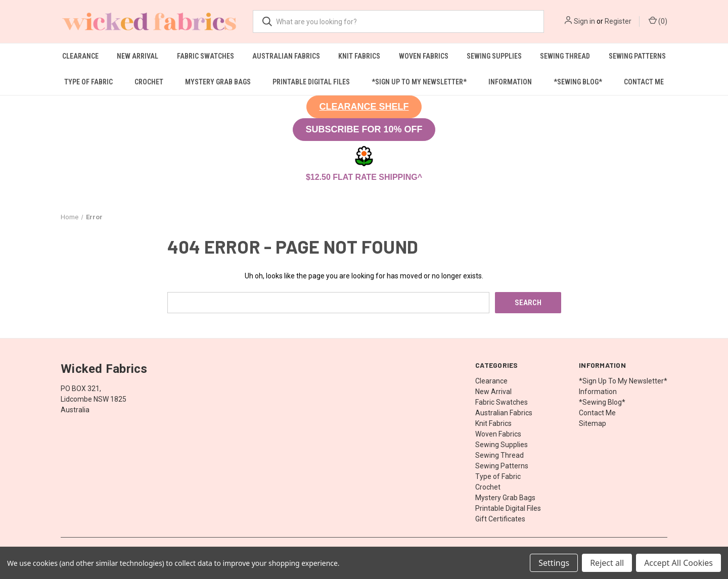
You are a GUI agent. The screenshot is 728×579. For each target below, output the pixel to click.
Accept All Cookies (678, 563)
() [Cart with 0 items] (658, 21)
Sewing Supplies (494, 56)
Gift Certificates (500, 518)
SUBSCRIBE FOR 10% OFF (364, 129)
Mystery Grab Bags (218, 82)
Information (510, 82)
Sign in (584, 21)
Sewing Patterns (637, 56)
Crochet (149, 82)
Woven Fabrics (424, 56)
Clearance (80, 56)
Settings (554, 563)
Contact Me (644, 82)
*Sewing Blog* (578, 82)
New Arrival (138, 56)
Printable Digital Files (311, 82)
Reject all (607, 563)
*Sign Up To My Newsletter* (419, 82)
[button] (364, 107)
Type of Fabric (88, 82)
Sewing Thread (565, 56)
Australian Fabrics (286, 56)
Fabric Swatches (206, 56)
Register (618, 21)
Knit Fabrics (359, 56)
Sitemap (593, 423)
